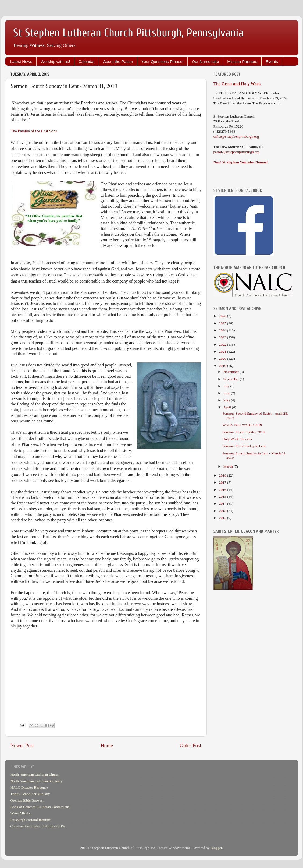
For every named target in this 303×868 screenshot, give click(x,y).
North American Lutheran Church (35, 775)
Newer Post (22, 745)
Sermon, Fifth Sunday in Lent (244, 446)
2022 (223, 345)
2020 (223, 359)
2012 (223, 518)
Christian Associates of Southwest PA (38, 826)
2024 (223, 330)
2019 (223, 366)
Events (272, 61)
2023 (223, 337)
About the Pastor (118, 61)
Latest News (21, 61)
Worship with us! (55, 61)
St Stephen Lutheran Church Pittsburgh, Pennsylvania (128, 33)
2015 (223, 497)
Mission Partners (242, 61)
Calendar (87, 61)
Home (107, 745)
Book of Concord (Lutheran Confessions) (41, 807)
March (229, 466)
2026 (223, 316)
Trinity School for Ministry (30, 794)
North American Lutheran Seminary (37, 781)
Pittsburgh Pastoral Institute (31, 820)
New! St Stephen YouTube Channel (241, 162)
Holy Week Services (237, 439)
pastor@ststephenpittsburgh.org (236, 152)
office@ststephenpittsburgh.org (236, 137)
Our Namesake (205, 61)
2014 (223, 504)
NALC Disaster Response (29, 787)
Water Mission (21, 813)
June (227, 393)
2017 (223, 482)
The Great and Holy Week (237, 84)
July (227, 386)
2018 (223, 475)
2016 (223, 490)
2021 (223, 352)
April (228, 407)
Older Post (190, 745)
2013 (223, 511)
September (232, 379)
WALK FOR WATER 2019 (242, 425)
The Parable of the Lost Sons (34, 131)
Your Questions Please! (162, 61)
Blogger (216, 848)
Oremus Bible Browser (27, 800)
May (227, 400)
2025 (223, 323)
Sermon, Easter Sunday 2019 (243, 432)
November (231, 372)
